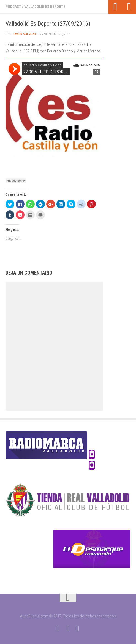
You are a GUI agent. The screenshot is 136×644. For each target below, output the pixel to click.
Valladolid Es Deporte (45, 7)
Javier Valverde (25, 34)
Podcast (13, 7)
